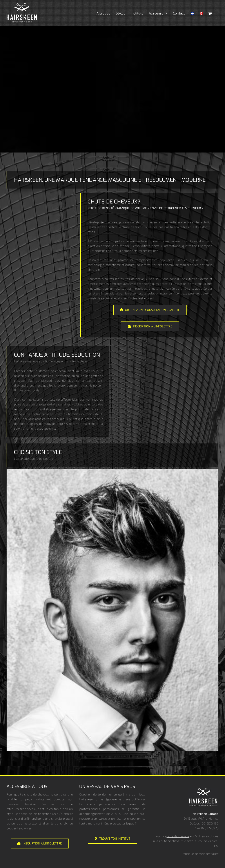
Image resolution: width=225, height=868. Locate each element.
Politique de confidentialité (200, 854)
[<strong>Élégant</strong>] (112, 471)
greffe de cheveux (177, 836)
